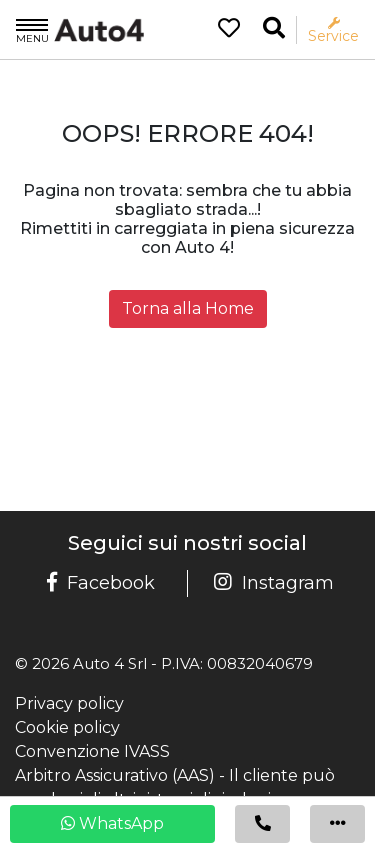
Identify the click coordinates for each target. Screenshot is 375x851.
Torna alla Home (188, 308)
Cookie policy (67, 727)
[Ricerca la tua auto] (274, 28)
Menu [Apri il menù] (32, 30)
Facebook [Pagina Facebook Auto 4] (101, 583)
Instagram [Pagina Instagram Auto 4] (274, 583)
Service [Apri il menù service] (333, 30)
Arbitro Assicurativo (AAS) (115, 775)
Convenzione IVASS (92, 751)
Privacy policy (69, 703)
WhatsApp (112, 823)
